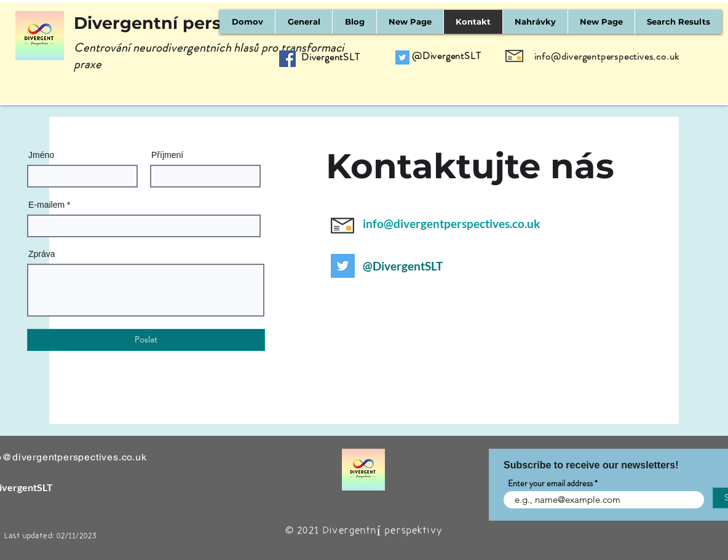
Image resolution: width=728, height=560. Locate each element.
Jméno (41, 155)
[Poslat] (146, 340)
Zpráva (42, 254)
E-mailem (46, 205)
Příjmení (167, 155)
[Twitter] (402, 57)
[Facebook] (287, 59)
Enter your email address (550, 483)
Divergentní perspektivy (180, 23)
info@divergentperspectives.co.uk (607, 56)
